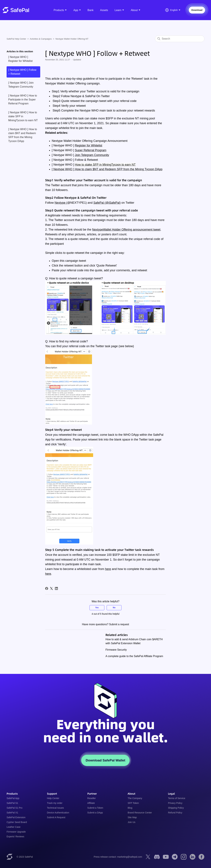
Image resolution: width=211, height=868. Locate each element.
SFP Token (133, 803)
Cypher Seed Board (17, 822)
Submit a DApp (95, 813)
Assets (104, 10)
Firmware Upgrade (16, 832)
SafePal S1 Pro (15, 808)
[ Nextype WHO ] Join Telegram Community (21, 85)
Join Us (131, 822)
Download (197, 10)
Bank (90, 10)
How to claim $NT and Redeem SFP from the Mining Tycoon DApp (119, 169)
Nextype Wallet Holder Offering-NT (72, 39)
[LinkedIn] (56, 588)
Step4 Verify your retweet (69, 106)
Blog (130, 808)
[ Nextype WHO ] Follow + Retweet (22, 72)
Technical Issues (55, 808)
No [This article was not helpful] (114, 608)
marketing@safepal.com (130, 857)
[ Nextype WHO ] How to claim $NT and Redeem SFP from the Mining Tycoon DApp (23, 135)
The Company (135, 798)
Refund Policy (175, 813)
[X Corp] (51, 588)
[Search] (180, 39)
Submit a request (119, 624)
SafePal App (13, 798)
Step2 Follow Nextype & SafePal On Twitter (81, 96)
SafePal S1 (12, 803)
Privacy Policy (175, 803)
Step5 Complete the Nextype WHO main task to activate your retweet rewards (103, 110)
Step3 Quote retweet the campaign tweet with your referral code (94, 101)
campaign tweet (76, 261)
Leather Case (14, 827)
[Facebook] (47, 588)
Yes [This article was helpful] (97, 608)
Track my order (55, 803)
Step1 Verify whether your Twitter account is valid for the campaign (96, 91)
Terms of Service (177, 798)
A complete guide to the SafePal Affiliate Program (134, 656)
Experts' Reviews (15, 836)
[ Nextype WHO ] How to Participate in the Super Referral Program (23, 100)
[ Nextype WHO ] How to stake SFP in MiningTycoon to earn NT (23, 116)
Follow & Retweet (86, 160)
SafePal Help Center (16, 39)
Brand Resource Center (140, 813)
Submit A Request (56, 817)
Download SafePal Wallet (105, 760)
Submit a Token (95, 808)
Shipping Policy (176, 808)
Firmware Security (116, 650)
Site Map (132, 817)
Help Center (53, 798)
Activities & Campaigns (41, 39)
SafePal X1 (12, 813)
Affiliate (91, 803)
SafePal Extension (16, 817)
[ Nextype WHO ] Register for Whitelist (20, 59)
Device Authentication (58, 813)
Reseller (92, 798)
